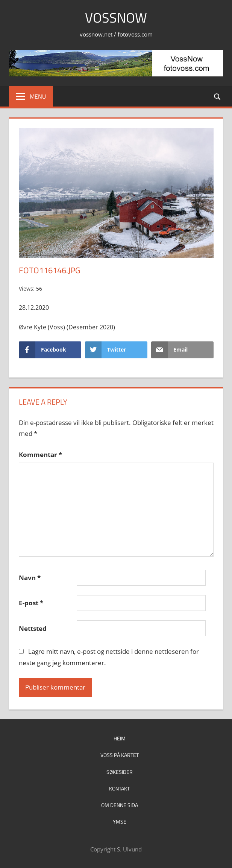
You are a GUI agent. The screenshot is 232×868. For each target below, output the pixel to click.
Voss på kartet (120, 755)
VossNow (116, 18)
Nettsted (33, 628)
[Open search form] (218, 96)
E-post (31, 603)
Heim (120, 738)
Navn (30, 578)
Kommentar (40, 455)
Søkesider (120, 772)
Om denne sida (120, 805)
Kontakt (119, 788)
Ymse (120, 822)
